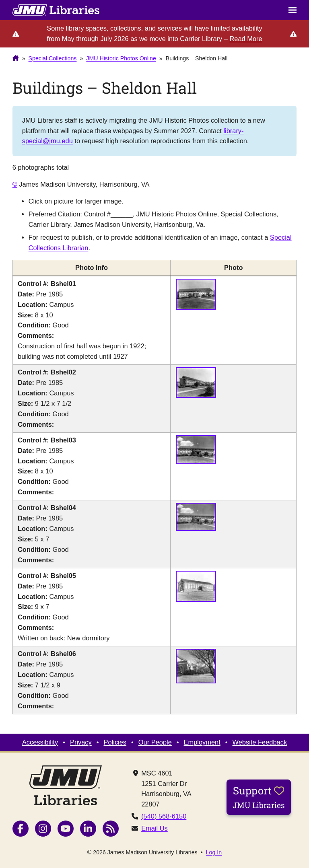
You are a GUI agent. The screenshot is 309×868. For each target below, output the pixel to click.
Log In (214, 852)
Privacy (81, 742)
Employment (202, 742)
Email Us (154, 828)
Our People (155, 742)
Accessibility (40, 742)
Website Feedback (260, 742)
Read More (246, 39)
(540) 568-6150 (164, 816)
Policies (115, 742)
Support (259, 797)
